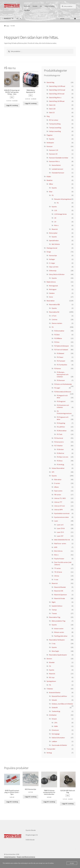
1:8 (55, 218)
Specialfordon (54, 240)
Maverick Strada (60, 598)
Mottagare (53, 289)
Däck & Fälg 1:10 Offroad (57, 86)
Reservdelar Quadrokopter (58, 655)
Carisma (54, 319)
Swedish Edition (57, 606)
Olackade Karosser (58, 173)
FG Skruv (60, 461)
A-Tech (54, 316)
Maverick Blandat (60, 587)
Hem (8, 26)
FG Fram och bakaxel (61, 350)
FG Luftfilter (61, 427)
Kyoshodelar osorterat (62, 513)
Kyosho (52, 139)
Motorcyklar (53, 233)
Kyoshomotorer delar (61, 517)
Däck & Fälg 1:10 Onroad (57, 90)
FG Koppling (61, 423)
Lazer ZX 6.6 (61, 528)
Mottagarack (54, 286)
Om (41, 6)
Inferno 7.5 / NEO (60, 498)
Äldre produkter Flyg (59, 621)
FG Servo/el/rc (59, 442)
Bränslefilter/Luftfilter (59, 696)
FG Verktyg (60, 464)
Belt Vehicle (56, 244)
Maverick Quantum (61, 595)
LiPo (56, 723)
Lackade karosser (57, 169)
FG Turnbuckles (62, 365)
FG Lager (57, 388)
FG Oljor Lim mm (62, 457)
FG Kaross (58, 368)
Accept (72, 863)
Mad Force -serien (60, 543)
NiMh (56, 726)
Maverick (55, 229)
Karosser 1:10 (54, 150)
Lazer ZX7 (60, 536)
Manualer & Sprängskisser (63, 199)
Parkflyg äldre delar (61, 636)
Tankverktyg (56, 711)
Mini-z (56, 225)
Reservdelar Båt (54, 304)
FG (17, 19)
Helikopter (50, 143)
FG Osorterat (59, 438)
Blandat (52, 662)
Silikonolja (53, 271)
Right (54, 602)
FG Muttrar (60, 453)
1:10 (56, 210)
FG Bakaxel (60, 353)
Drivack (54, 719)
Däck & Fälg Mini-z (55, 97)
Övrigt (49, 252)
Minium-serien (59, 632)
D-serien (57, 483)
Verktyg (49, 753)
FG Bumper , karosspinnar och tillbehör (63, 374)
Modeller (50, 180)
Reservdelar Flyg (55, 617)
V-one (56, 580)
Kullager (52, 259)
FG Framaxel (61, 361)
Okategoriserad (52, 248)
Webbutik (7, 19)
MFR (56, 547)
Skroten (49, 659)
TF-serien (57, 568)
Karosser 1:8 (53, 154)
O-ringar (52, 263)
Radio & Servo (51, 282)
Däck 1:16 (52, 105)
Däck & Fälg (50, 82)
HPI (53, 472)
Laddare (54, 741)
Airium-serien (59, 629)
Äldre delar (58, 479)
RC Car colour (54, 120)
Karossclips (53, 255)
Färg (48, 116)
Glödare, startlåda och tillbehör (62, 704)
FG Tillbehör (58, 446)
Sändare (52, 293)
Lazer (56, 521)
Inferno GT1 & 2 (59, 506)
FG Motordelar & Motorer (63, 392)
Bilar (51, 192)
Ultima (57, 576)
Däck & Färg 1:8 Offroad (57, 101)
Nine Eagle (55, 651)
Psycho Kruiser (59, 559)
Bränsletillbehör (55, 692)
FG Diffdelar (58, 338)
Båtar (51, 184)
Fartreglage (56, 734)
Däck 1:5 (52, 112)
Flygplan (50, 135)
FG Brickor (60, 449)
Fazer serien (58, 491)
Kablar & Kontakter (58, 738)
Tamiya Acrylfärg (55, 124)
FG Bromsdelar (59, 331)
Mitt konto (27, 6)
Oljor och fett (54, 267)
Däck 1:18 (52, 109)
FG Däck (57, 335)
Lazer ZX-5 (60, 532)
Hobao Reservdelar (58, 468)
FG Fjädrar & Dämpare (61, 346)
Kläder (49, 176)
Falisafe (54, 700)
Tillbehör (50, 689)
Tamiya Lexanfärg (55, 128)
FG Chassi (60, 357)
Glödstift (55, 707)
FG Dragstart (61, 401)
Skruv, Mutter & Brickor (57, 274)
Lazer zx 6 (60, 525)
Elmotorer (55, 730)
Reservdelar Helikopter (57, 640)
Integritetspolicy (50, 6)
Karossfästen (56, 165)
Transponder (51, 749)
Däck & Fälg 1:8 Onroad (57, 94)
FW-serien (58, 495)
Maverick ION (59, 591)
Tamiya (54, 610)
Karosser (50, 146)
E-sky (54, 644)
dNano (56, 487)
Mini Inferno (58, 551)
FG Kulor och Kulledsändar (63, 384)
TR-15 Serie (58, 572)
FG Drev (57, 342)
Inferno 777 (58, 502)
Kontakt (35, 6)
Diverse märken (57, 323)
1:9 (55, 222)
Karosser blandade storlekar (59, 158)
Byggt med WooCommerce (26, 857)
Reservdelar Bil (54, 312)
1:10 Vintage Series (60, 214)
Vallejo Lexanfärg (55, 131)
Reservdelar (51, 301)
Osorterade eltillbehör (59, 745)
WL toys (52, 677)
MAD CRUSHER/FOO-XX (62, 540)
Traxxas (54, 613)
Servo (51, 297)
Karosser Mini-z (54, 161)
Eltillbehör (53, 715)
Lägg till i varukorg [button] (12, 105)
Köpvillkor (27, 10)
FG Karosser (61, 380)
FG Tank (59, 434)
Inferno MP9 (58, 510)
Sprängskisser (51, 681)
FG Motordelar (62, 431)
